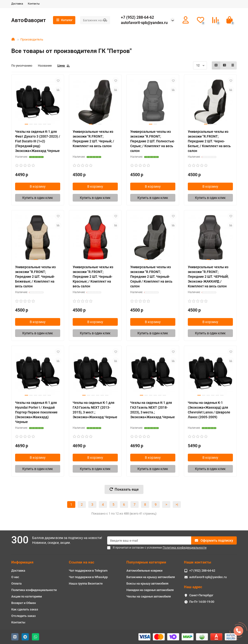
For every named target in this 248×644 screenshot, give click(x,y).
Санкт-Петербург (201, 595)
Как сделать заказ (25, 609)
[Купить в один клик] (38, 198)
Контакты (34, 4)
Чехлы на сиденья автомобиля (149, 596)
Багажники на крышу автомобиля (151, 577)
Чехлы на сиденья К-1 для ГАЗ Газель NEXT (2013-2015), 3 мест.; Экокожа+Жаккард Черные (95, 410)
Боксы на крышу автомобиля (147, 583)
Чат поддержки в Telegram (88, 571)
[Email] (149, 540)
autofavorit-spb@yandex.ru (144, 23)
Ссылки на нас (82, 562)
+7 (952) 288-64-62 (137, 17)
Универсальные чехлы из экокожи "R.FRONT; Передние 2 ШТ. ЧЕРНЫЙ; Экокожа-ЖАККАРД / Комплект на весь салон (208, 277)
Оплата (16, 583)
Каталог (64, 20)
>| (177, 505)
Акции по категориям (27, 596)
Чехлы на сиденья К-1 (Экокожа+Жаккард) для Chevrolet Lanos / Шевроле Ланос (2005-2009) (209, 410)
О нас (15, 577)
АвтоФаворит (29, 20)
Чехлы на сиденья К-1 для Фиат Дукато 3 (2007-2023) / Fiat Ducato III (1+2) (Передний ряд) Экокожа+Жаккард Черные (38, 141)
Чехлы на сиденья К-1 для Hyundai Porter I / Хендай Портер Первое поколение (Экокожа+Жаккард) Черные (36, 412)
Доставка (17, 4)
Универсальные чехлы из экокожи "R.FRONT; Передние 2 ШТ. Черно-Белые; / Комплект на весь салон (209, 141)
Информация (22, 562)
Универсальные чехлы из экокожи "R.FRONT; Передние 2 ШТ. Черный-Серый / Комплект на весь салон (151, 277)
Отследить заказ (24, 616)
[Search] (95, 20)
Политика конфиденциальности (34, 590)
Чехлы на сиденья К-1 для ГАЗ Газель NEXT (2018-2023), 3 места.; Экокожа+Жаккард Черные (153, 410)
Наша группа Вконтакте (86, 583)
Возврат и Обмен (24, 603)
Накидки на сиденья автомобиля (150, 590)
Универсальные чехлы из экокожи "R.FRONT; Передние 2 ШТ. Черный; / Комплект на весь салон (93, 139)
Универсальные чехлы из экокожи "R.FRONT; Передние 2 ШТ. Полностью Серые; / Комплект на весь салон (152, 141)
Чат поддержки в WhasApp (88, 577)
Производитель (32, 39)
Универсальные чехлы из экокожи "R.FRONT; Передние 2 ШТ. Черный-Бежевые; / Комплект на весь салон (35, 277)
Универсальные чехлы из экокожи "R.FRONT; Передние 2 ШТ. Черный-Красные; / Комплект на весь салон (93, 277)
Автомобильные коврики (144, 571)
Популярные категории (146, 562)
